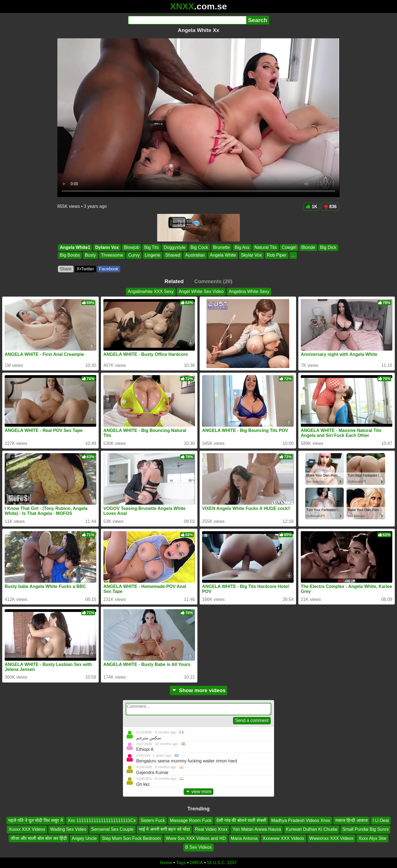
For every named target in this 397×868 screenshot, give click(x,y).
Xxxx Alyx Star (372, 838)
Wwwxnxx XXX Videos (332, 838)
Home (166, 863)
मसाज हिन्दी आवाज (352, 820)
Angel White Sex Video (201, 291)
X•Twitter (85, 269)
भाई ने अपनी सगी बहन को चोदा (164, 829)
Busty (90, 255)
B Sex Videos (198, 847)
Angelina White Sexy (249, 291)
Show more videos (199, 690)
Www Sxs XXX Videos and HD (196, 838)
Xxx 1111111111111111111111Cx (102, 820)
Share (66, 269)
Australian (195, 255)
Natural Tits (266, 247)
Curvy (134, 255)
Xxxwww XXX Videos (284, 838)
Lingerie (153, 255)
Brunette (221, 247)
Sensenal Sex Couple (112, 829)
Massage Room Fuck (191, 820)
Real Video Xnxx (211, 829)
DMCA (196, 863)
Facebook (109, 269)
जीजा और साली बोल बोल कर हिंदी (39, 838)
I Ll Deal (381, 820)
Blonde (308, 247)
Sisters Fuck (153, 820)
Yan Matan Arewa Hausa (257, 829)
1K (312, 207)
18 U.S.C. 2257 (222, 863)
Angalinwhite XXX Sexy (151, 291)
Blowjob (132, 247)
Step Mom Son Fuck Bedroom (131, 838)
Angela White (223, 255)
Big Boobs (70, 255)
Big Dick (328, 247)
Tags (181, 863)
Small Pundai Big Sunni (365, 829)
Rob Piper (277, 255)
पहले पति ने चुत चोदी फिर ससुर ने (36, 820)
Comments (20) (214, 281)
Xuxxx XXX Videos (27, 829)
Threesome (112, 255)
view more (198, 792)
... (293, 255)
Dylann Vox (107, 247)
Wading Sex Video (68, 829)
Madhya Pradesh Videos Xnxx (301, 820)
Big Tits (151, 247)
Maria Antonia (244, 838)
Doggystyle (175, 247)
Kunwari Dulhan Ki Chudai (312, 829)
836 (330, 207)
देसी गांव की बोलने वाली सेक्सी (241, 820)
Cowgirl (289, 247)
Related (174, 281)
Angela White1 (75, 247)
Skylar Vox (251, 255)
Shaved (173, 255)
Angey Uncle (84, 838)
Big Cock (199, 247)
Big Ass (242, 247)
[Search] (187, 20)
